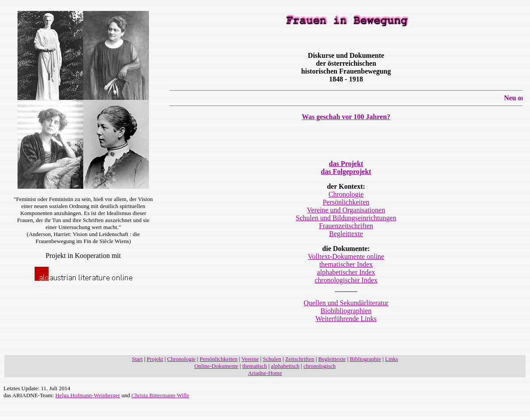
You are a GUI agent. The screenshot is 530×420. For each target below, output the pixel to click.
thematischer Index (346, 264)
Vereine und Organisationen (346, 210)
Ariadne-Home (265, 373)
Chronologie (346, 194)
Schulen (272, 359)
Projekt (155, 359)
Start (137, 359)
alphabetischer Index (346, 272)
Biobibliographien (346, 311)
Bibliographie (366, 359)
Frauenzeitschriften (346, 226)
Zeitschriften (300, 359)
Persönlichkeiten (346, 202)
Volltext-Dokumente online (346, 256)
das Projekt (346, 164)
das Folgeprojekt (346, 171)
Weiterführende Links (346, 319)
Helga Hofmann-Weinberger (88, 395)
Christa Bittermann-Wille (160, 395)
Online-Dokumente (216, 366)
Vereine (250, 359)
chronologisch (320, 366)
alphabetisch (285, 366)
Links (392, 359)
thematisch (254, 366)
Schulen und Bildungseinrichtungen (346, 218)
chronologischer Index (346, 280)
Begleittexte (346, 234)
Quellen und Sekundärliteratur (346, 303)
